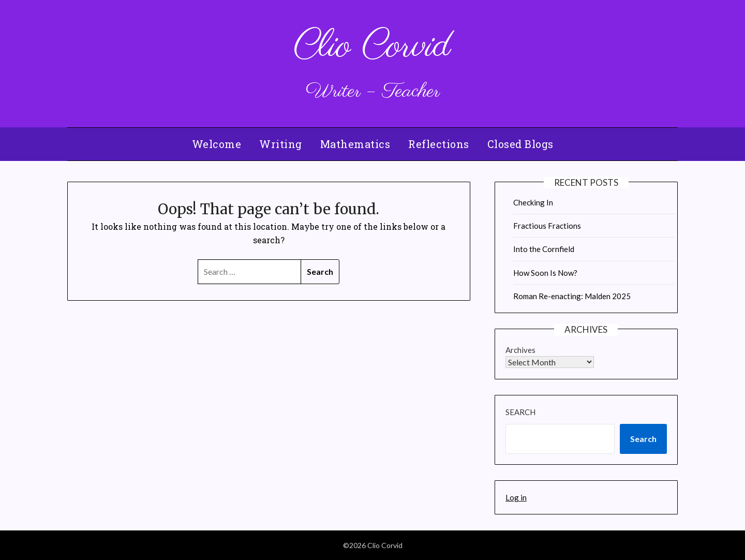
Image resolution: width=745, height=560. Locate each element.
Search (520, 412)
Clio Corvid (373, 47)
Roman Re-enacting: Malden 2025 (572, 296)
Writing (281, 144)
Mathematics (355, 144)
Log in (516, 497)
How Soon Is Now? (545, 273)
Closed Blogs (520, 144)
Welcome (217, 144)
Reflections (439, 144)
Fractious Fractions (547, 226)
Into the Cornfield (544, 249)
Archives (520, 350)
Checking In (533, 202)
